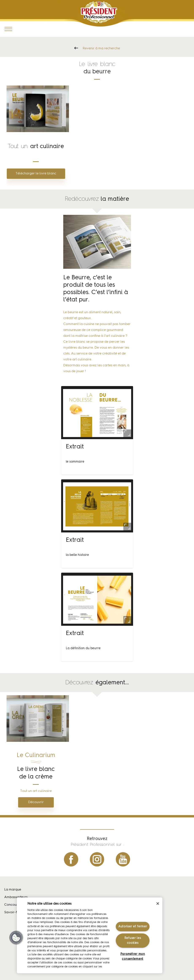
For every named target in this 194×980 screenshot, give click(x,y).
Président (99, 12)
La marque (13, 890)
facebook (71, 859)
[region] (90, 935)
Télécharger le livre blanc (36, 174)
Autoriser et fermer (133, 927)
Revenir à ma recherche (101, 48)
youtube (123, 859)
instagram (97, 859)
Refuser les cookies (133, 941)
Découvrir (36, 802)
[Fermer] (158, 904)
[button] (16, 938)
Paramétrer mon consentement (133, 957)
